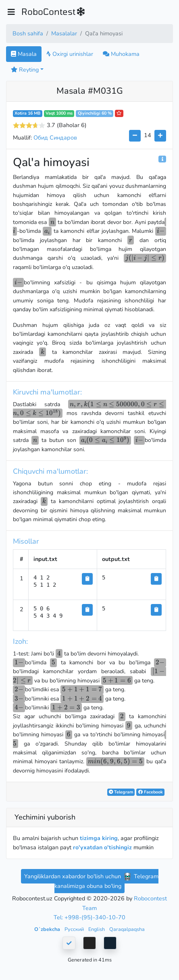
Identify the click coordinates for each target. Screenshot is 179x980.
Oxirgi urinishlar (70, 54)
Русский (75, 929)
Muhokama (121, 54)
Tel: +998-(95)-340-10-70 (89, 917)
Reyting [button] (25, 70)
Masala (24, 54)
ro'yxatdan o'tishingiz (102, 847)
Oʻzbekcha (48, 929)
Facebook (151, 792)
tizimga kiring (99, 838)
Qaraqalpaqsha (127, 929)
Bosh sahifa (28, 33)
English (97, 929)
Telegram (121, 792)
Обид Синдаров (55, 138)
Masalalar (64, 33)
